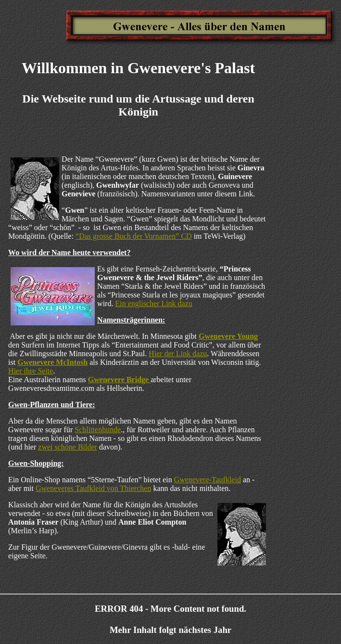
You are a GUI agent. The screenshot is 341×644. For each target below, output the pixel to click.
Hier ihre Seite (31, 371)
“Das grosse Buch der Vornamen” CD (134, 236)
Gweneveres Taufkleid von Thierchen (93, 488)
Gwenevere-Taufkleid (208, 480)
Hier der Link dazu (178, 354)
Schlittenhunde (98, 430)
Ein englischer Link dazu (153, 303)
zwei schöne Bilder (68, 447)
